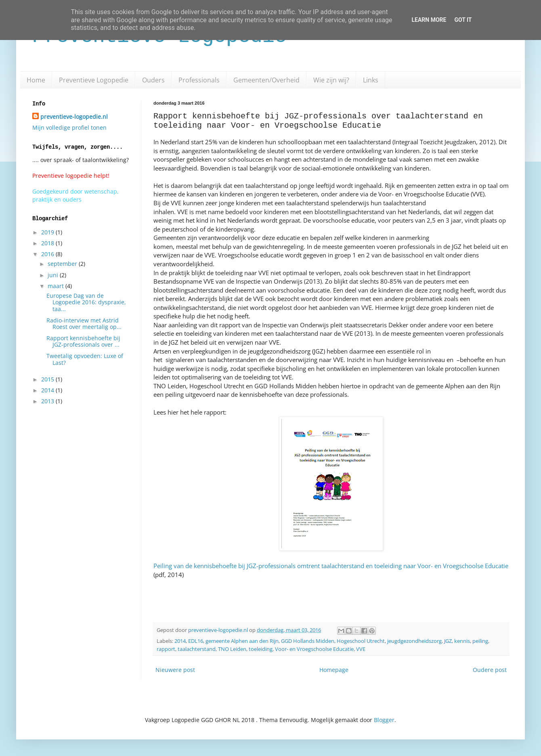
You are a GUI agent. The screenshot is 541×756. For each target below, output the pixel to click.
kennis (462, 641)
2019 (48, 232)
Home (36, 80)
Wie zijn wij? (331, 80)
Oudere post (490, 670)
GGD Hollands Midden (308, 641)
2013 (48, 401)
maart (57, 286)
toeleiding (261, 649)
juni (54, 275)
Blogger (384, 720)
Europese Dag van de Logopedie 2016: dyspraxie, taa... (86, 302)
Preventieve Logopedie (94, 80)
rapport (166, 649)
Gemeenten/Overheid (266, 80)
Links (371, 80)
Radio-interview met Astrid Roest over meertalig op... (84, 324)
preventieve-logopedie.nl (74, 117)
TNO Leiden (232, 649)
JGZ (448, 641)
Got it (463, 20)
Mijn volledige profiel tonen (69, 127)
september (63, 264)
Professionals (199, 80)
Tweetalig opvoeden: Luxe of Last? (85, 359)
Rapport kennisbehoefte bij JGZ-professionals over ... (83, 341)
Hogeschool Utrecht (361, 641)
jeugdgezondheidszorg (414, 641)
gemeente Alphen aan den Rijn (242, 641)
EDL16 (196, 641)
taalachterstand (197, 649)
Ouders (153, 80)
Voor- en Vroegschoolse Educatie (314, 649)
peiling (480, 641)
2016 (48, 254)
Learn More (429, 20)
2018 (48, 243)
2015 (48, 379)
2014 (180, 641)
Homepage (334, 670)
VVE (361, 649)
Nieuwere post (175, 670)
